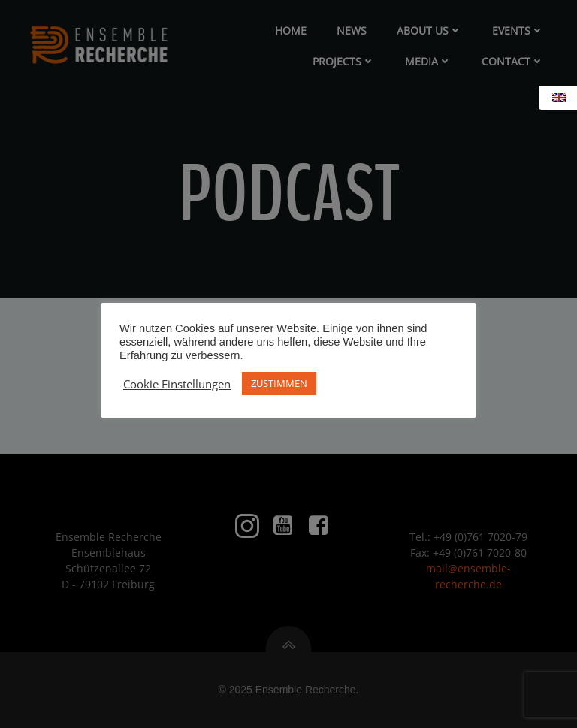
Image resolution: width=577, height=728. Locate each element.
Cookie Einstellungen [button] (177, 384)
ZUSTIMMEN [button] (279, 383)
